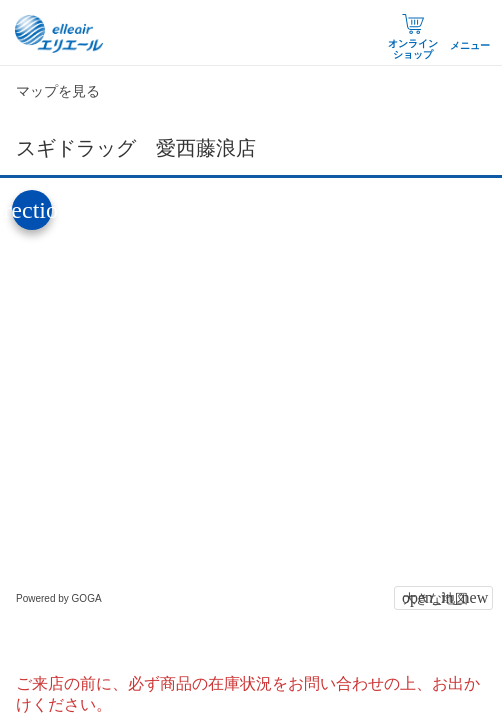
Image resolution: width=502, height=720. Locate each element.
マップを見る (58, 91)
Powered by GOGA (59, 598)
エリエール (60, 34)
